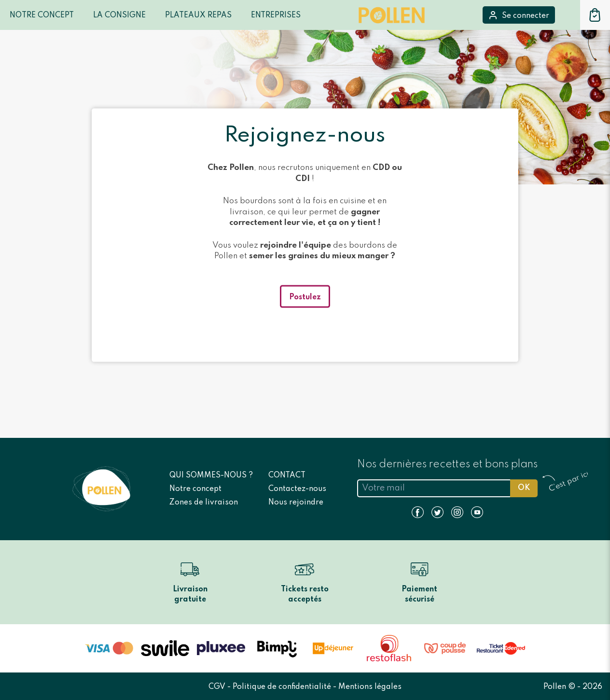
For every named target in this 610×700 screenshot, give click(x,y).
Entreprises (276, 15)
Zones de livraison (204, 503)
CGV (218, 687)
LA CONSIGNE (119, 15)
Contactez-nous (297, 489)
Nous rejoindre (296, 503)
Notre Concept (42, 15)
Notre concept (195, 489)
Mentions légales (370, 687)
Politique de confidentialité (283, 687)
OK (524, 488)
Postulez (305, 297)
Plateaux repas (198, 15)
